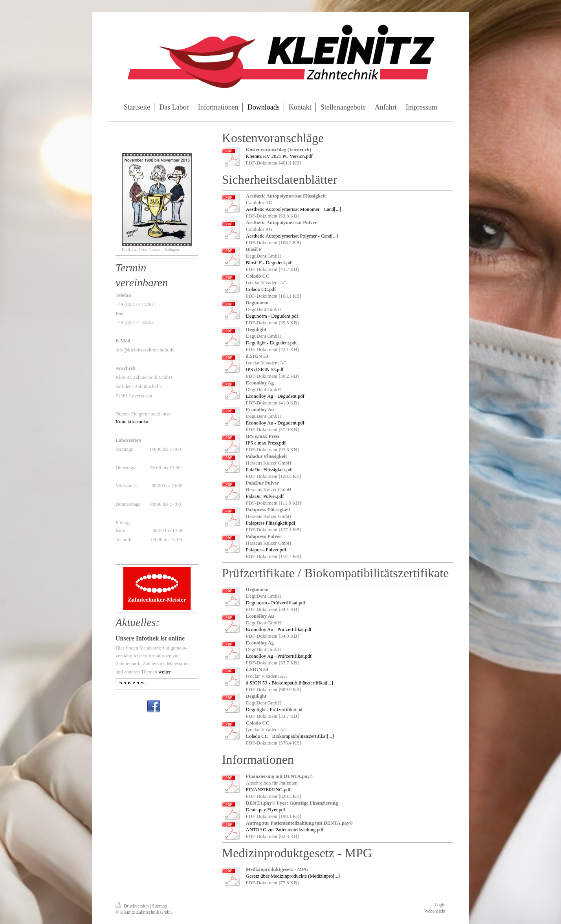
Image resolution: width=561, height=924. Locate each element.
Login (440, 905)
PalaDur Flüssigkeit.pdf (269, 470)
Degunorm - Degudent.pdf (272, 316)
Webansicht (435, 911)
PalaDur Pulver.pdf (265, 496)
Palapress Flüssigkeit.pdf (271, 523)
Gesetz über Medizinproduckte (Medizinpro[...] (293, 876)
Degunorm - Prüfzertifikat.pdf (276, 603)
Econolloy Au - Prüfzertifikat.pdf (279, 629)
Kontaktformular (132, 422)
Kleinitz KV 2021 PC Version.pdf (279, 156)
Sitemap (159, 906)
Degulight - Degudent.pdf (271, 343)
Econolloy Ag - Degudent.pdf (275, 396)
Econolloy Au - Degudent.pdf (275, 423)
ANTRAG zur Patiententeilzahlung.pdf (285, 830)
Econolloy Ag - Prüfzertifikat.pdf (279, 656)
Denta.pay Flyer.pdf (266, 810)
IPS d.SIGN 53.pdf (265, 370)
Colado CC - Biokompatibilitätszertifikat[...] (290, 736)
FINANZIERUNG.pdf (268, 790)
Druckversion (133, 906)
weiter (164, 672)
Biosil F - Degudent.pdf (269, 263)
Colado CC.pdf (261, 289)
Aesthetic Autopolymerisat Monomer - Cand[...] (293, 209)
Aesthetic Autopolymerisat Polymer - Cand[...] (292, 236)
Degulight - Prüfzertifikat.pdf (275, 710)
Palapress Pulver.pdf (266, 550)
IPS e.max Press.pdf (266, 443)
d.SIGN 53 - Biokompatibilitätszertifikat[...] (290, 683)
